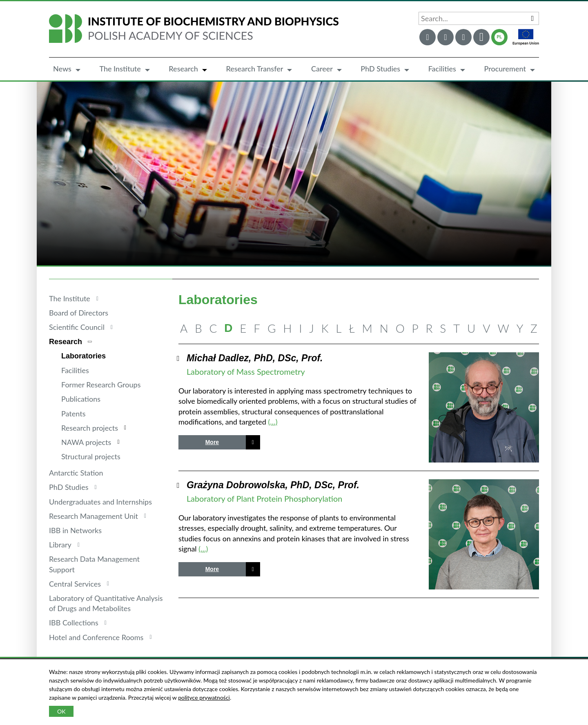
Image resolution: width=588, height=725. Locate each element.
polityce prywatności (204, 697)
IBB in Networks (75, 530)
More (212, 442)
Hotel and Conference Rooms (96, 637)
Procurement (505, 69)
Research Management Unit (94, 516)
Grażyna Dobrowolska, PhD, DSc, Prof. (273, 485)
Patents (73, 414)
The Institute (120, 69)
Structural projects (91, 456)
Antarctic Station (76, 473)
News (62, 69)
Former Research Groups (101, 385)
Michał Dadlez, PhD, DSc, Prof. (255, 358)
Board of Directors (79, 313)
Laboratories (84, 356)
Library (60, 545)
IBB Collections (74, 623)
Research (183, 69)
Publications (81, 399)
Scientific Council (77, 327)
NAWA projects (86, 442)
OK (61, 711)
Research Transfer (254, 69)
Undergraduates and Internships (100, 502)
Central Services (75, 584)
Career (322, 69)
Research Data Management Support (94, 564)
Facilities (442, 69)
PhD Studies (380, 69)
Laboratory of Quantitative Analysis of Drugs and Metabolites (106, 603)
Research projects (90, 428)
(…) (273, 422)
